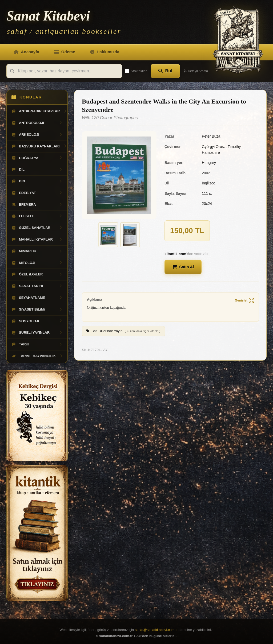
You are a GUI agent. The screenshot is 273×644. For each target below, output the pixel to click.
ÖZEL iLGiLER (37, 274)
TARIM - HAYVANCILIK (37, 356)
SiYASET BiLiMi (37, 309)
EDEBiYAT (37, 193)
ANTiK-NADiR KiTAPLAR (39, 111)
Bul (165, 71)
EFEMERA (37, 205)
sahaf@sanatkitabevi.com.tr (156, 630)
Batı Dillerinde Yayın (123, 331)
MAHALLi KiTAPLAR (37, 240)
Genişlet (244, 301)
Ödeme (65, 52)
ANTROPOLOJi (37, 123)
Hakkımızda (105, 52)
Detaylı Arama (196, 71)
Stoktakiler (136, 71)
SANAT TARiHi (37, 286)
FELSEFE (37, 216)
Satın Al (183, 267)
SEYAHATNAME (37, 298)
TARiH (37, 344)
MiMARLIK (37, 251)
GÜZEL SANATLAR (37, 228)
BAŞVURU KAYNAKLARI (39, 146)
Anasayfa (27, 52)
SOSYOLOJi (37, 321)
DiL (37, 170)
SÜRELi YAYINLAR (37, 333)
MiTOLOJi (37, 263)
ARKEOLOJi (37, 135)
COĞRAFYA (37, 158)
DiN (37, 181)
